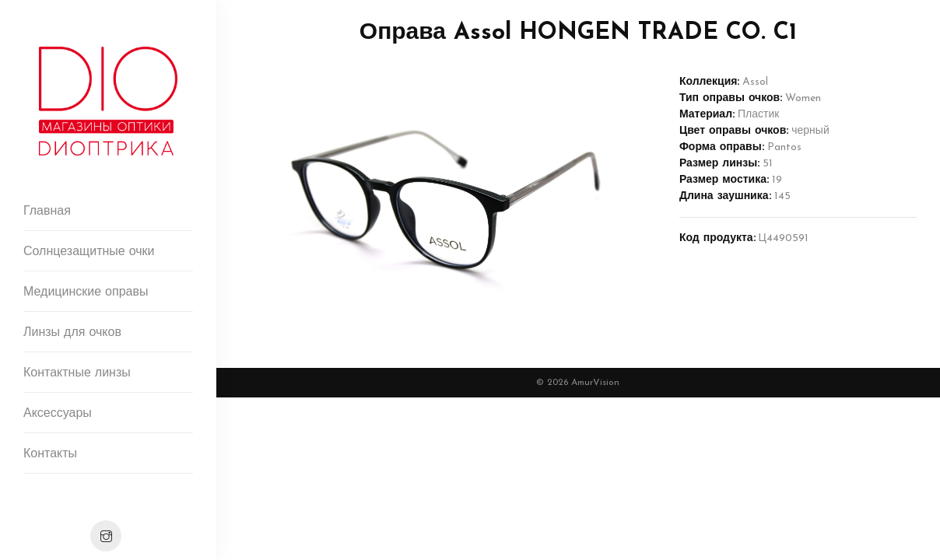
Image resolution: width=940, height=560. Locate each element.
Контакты (50, 454)
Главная (47, 212)
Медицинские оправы (86, 292)
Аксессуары (58, 414)
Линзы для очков (72, 333)
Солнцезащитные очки (89, 252)
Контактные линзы (77, 373)
